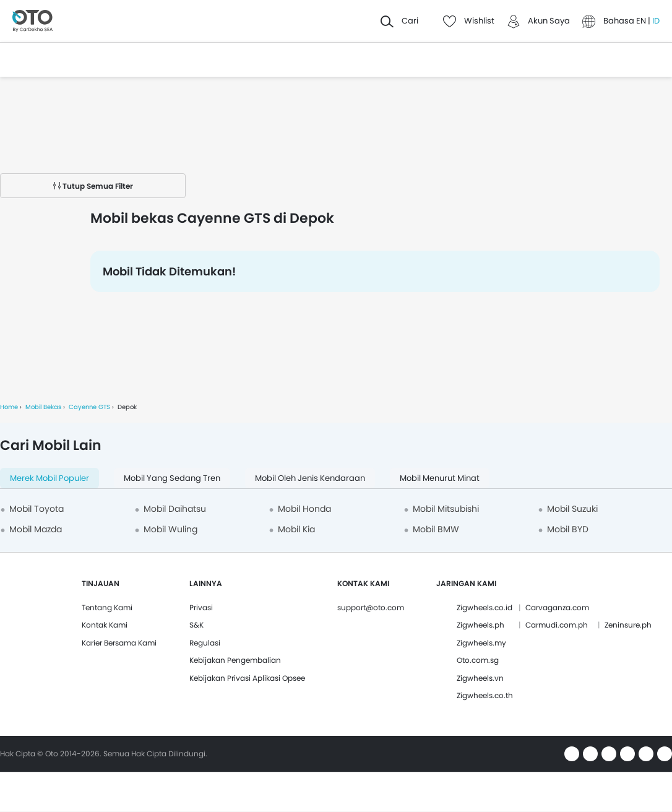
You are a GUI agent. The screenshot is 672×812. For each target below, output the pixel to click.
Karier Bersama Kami (119, 643)
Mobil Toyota (37, 509)
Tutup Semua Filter (93, 186)
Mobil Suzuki (572, 509)
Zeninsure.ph (628, 625)
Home (9, 407)
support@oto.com (371, 607)
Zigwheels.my (481, 643)
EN (642, 21)
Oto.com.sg (478, 660)
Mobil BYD (568, 529)
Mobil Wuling (170, 529)
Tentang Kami (107, 607)
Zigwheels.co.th (485, 695)
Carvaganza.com (557, 607)
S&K (196, 625)
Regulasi (205, 643)
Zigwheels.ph (480, 625)
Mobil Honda (304, 509)
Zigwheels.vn (480, 678)
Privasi (201, 607)
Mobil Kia (296, 529)
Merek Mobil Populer (50, 478)
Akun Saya (549, 21)
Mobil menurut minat (440, 478)
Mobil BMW (436, 529)
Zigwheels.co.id (485, 607)
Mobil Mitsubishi (446, 509)
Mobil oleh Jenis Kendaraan (310, 478)
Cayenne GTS (89, 407)
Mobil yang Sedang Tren (172, 478)
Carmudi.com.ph (557, 625)
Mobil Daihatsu (175, 509)
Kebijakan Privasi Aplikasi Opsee (247, 678)
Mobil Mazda (36, 529)
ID (656, 21)
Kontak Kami (105, 625)
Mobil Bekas (43, 407)
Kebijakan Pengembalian (235, 660)
